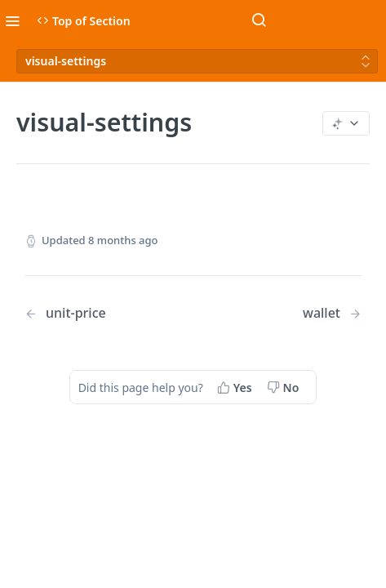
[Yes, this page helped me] (236, 387)
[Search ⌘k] (259, 20)
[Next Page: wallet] (332, 313)
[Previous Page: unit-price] (97, 313)
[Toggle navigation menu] (12, 20)
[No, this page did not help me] (285, 387)
